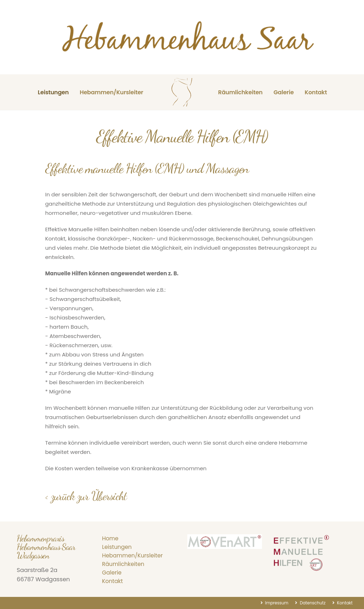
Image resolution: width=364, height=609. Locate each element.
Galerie (283, 92)
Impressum (273, 603)
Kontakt (316, 92)
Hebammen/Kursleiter (111, 92)
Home (111, 538)
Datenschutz (311, 603)
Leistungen (53, 92)
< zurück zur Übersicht (86, 496)
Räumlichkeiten (240, 92)
